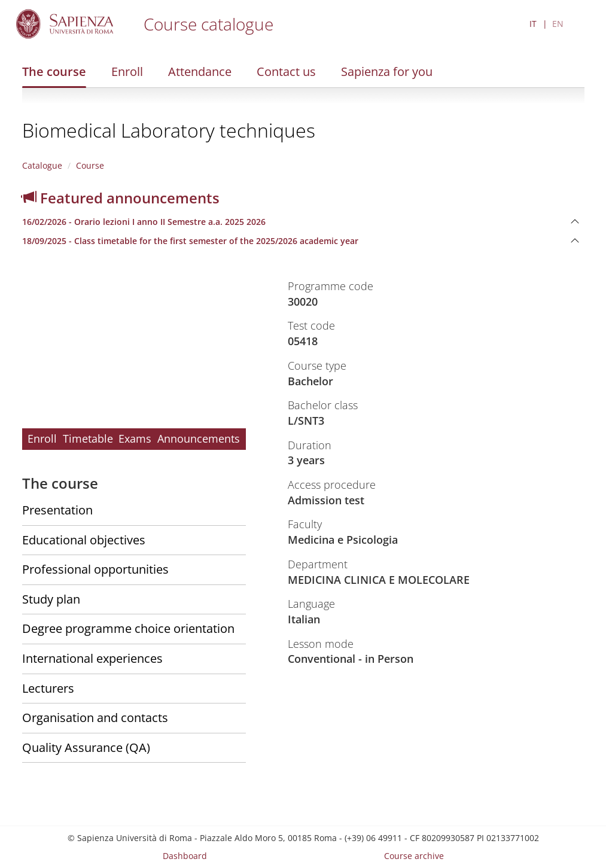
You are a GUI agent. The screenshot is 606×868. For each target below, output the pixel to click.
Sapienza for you (387, 71)
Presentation (57, 510)
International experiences (92, 658)
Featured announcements (121, 198)
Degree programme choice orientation (128, 628)
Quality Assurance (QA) (86, 747)
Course (90, 165)
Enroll (127, 71)
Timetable (88, 438)
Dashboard (185, 856)
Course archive (414, 856)
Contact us (286, 71)
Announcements (199, 438)
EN (558, 24)
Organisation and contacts (95, 718)
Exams (135, 438)
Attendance (200, 71)
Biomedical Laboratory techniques (169, 130)
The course (54, 71)
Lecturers (48, 688)
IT (533, 24)
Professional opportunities (95, 569)
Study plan (51, 599)
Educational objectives (84, 540)
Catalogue (42, 165)
